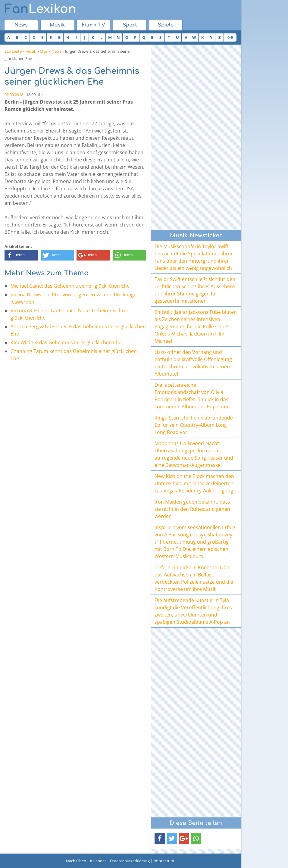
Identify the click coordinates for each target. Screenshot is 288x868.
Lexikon (40, 9)
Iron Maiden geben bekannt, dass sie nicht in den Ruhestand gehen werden (192, 509)
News (21, 25)
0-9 (230, 37)
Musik (57, 25)
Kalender (98, 861)
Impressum (164, 861)
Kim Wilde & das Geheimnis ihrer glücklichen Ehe (66, 342)
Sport (130, 25)
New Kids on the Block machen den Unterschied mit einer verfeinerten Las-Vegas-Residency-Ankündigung (194, 483)
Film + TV (94, 25)
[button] (21, 255)
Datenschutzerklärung (130, 861)
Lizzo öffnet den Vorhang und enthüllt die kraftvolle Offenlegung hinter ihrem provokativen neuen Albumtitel (193, 363)
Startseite (13, 51)
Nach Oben (76, 861)
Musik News (51, 51)
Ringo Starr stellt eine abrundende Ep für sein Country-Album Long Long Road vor (194, 425)
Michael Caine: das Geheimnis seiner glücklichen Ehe (70, 286)
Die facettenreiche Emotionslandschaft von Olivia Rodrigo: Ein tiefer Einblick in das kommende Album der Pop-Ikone (192, 396)
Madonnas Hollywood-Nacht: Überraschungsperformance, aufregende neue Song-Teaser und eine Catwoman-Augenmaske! (194, 454)
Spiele (166, 25)
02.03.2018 (14, 95)
